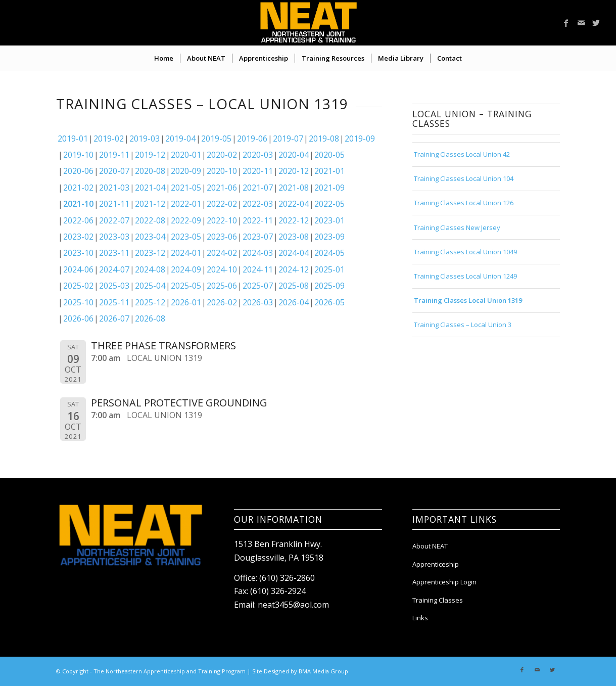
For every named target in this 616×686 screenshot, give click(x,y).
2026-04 (294, 302)
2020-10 (222, 171)
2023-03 (114, 237)
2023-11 (114, 253)
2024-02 (222, 253)
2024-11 (258, 269)
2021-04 (150, 188)
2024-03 (258, 253)
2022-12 (294, 220)
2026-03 (258, 302)
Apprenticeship (436, 564)
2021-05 (186, 188)
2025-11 (114, 302)
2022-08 (150, 220)
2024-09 (186, 269)
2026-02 (222, 302)
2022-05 (329, 204)
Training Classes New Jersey (457, 227)
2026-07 (114, 318)
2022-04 (294, 204)
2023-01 (329, 220)
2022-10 (222, 220)
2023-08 (294, 237)
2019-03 (145, 139)
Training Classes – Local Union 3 (463, 325)
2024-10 (222, 269)
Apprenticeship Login (444, 582)
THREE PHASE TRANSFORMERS (163, 346)
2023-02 (78, 237)
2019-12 (150, 155)
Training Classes (438, 600)
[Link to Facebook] (566, 23)
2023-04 (150, 237)
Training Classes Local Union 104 (464, 178)
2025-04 (150, 286)
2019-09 (360, 139)
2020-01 (186, 155)
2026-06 (78, 318)
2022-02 (222, 204)
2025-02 (78, 286)
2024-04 (294, 253)
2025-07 (258, 286)
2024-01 (186, 253)
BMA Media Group (323, 671)
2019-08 (324, 139)
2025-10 (78, 302)
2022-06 (78, 220)
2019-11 (114, 155)
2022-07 (114, 220)
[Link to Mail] (581, 23)
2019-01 (73, 139)
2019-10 (78, 155)
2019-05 (216, 139)
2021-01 (329, 171)
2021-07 (258, 188)
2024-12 (294, 269)
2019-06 (252, 139)
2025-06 (222, 286)
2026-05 (329, 302)
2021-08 (294, 188)
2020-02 (222, 155)
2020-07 (114, 171)
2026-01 (186, 302)
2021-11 (114, 204)
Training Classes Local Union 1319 (468, 300)
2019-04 (180, 139)
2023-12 (150, 253)
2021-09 (329, 188)
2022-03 (258, 204)
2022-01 (186, 204)
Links (420, 618)
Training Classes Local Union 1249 (465, 276)
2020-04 (294, 155)
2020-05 (329, 155)
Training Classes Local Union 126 (464, 203)
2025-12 (150, 302)
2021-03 (114, 188)
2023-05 (186, 237)
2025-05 (186, 286)
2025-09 (329, 286)
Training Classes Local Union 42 (462, 154)
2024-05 (329, 253)
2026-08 (150, 318)
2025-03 (114, 286)
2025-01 (329, 269)
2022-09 (186, 220)
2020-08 (150, 171)
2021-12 (150, 204)
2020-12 (294, 171)
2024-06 (78, 269)
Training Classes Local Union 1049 (465, 252)
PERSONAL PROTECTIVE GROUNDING (179, 403)
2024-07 (114, 269)
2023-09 (329, 237)
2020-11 (258, 171)
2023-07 (258, 237)
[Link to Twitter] (596, 23)
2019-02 (109, 139)
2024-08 (150, 269)
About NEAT (430, 546)
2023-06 (222, 237)
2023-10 (78, 253)
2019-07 (288, 139)
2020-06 (78, 171)
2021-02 (78, 188)
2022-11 (258, 220)
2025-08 (294, 286)
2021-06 (222, 188)
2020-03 (258, 155)
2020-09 (186, 171)
